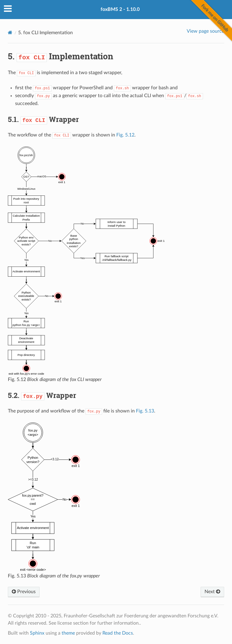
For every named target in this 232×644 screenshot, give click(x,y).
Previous (24, 592)
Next (212, 592)
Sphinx (37, 633)
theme (68, 633)
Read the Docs (118, 633)
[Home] (10, 33)
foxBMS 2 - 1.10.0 (120, 9)
